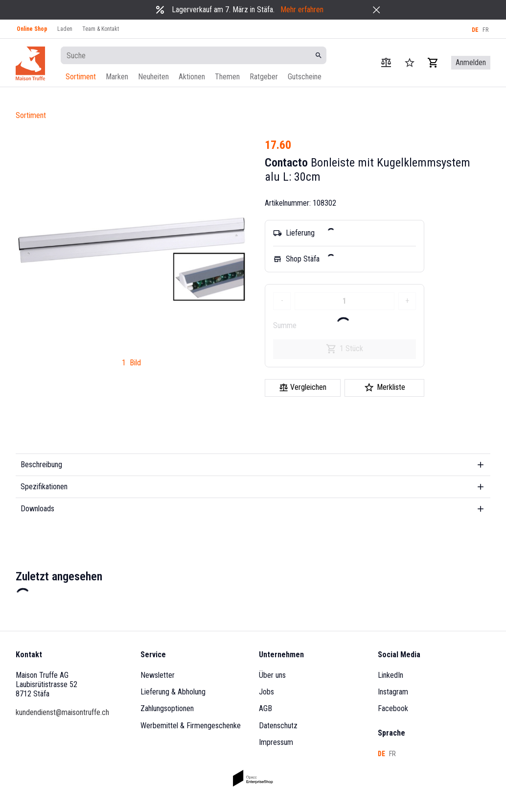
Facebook (393, 708)
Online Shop (32, 29)
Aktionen (192, 77)
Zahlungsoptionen (167, 708)
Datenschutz (278, 726)
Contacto (286, 163)
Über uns (272, 675)
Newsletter (158, 675)
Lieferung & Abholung (173, 692)
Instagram (393, 692)
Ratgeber (264, 77)
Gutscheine (305, 77)
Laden (65, 29)
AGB (265, 708)
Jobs (266, 692)
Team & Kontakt (101, 29)
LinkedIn (391, 675)
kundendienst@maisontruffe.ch (62, 712)
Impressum (276, 742)
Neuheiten (153, 77)
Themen (227, 77)
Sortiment (81, 77)
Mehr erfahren (302, 10)
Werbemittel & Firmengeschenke (191, 726)
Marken (117, 77)
